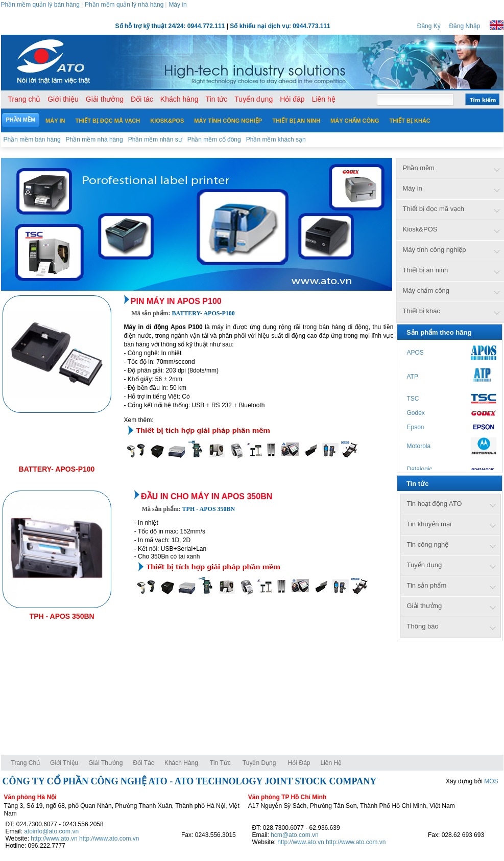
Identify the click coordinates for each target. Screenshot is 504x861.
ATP (413, 377)
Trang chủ (26, 763)
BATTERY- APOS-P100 (57, 469)
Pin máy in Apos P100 (176, 301)
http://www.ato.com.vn (109, 839)
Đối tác (143, 763)
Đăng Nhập (464, 26)
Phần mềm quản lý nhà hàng (124, 5)
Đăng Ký (429, 26)
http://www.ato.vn (54, 839)
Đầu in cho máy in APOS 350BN (207, 496)
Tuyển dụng (259, 763)
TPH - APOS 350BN (62, 616)
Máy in (177, 5)
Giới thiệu (64, 763)
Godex (416, 413)
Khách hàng (182, 763)
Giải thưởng (105, 763)
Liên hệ (331, 763)
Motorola (419, 446)
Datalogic (420, 469)
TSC (413, 399)
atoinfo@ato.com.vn (51, 831)
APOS (415, 353)
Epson (416, 427)
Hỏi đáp (299, 763)
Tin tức (220, 763)
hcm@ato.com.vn (295, 835)
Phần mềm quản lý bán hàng (40, 5)
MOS (491, 781)
